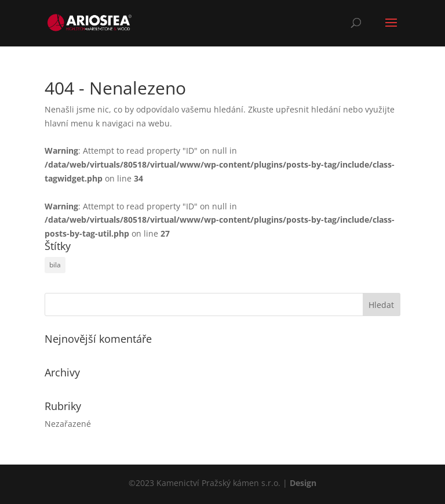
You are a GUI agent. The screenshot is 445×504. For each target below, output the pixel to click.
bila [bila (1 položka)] (55, 265)
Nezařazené (68, 424)
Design (303, 483)
